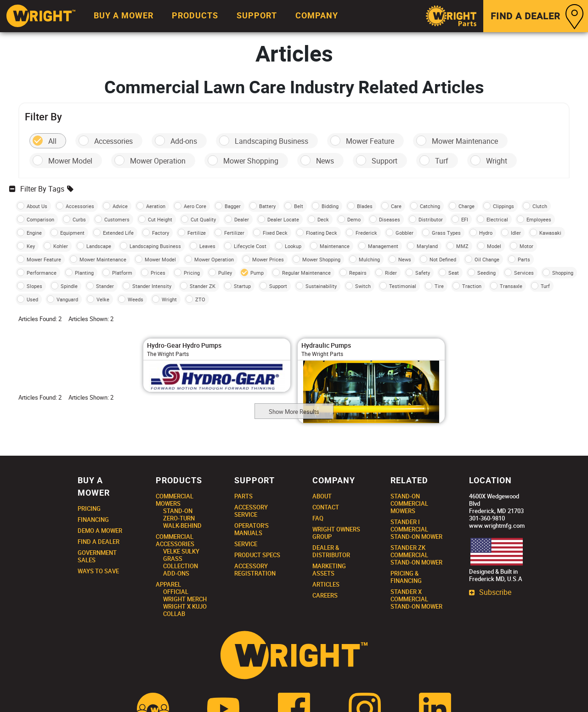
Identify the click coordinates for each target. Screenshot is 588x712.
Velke (103, 299)
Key (31, 246)
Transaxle (511, 286)
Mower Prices (268, 259)
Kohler (61, 246)
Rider (391, 273)
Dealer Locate (283, 219)
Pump (257, 273)
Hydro (486, 233)
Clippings (503, 206)
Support (384, 161)
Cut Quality (203, 219)
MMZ (462, 246)
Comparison (40, 219)
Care (396, 206)
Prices (158, 273)
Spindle (69, 286)
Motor (526, 246)
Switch (363, 286)
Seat (454, 273)
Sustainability (321, 286)
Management (383, 246)
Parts (524, 259)
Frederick (366, 233)
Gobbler (404, 233)
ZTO (200, 299)
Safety (423, 273)
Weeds (136, 299)
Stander (105, 286)
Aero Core (195, 206)
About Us (37, 206)
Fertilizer (234, 233)
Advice (120, 206)
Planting (84, 273)
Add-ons (184, 141)
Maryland (427, 246)
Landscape (99, 246)
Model (494, 246)
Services (524, 273)
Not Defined (443, 259)
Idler (516, 233)
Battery (267, 206)
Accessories (113, 141)
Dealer (242, 219)
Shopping (563, 273)
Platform (122, 273)
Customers (117, 219)
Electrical (497, 219)
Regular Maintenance (306, 273)
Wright (497, 161)
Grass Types (446, 233)
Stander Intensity (152, 286)
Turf (442, 161)
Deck (323, 219)
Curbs (79, 219)
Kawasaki (550, 233)
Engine (34, 233)
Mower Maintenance (465, 141)
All (52, 141)
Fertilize (197, 233)
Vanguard (67, 299)
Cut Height (160, 219)
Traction (472, 286)
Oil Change (487, 259)
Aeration (156, 206)
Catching (430, 206)
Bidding (330, 206)
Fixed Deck (275, 233)
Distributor (431, 219)
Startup (242, 286)
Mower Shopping (251, 161)
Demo (354, 219)
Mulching (369, 259)
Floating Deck (322, 233)
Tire (439, 286)
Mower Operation (158, 161)
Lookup (293, 246)
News (325, 161)
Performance (42, 273)
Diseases (390, 219)
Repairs (358, 273)
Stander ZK (203, 286)
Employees (539, 219)
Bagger (233, 206)
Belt (299, 206)
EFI (465, 219)
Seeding (486, 273)
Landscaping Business (271, 141)
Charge (466, 206)
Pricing (192, 273)
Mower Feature (370, 141)
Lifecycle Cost (250, 246)
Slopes (34, 286)
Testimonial (403, 286)
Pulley (225, 273)
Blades (365, 206)
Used (32, 299)
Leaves (207, 246)
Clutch (540, 206)
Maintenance (335, 246)
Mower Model (70, 161)
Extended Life (118, 233)
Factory (161, 233)
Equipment (72, 233)
